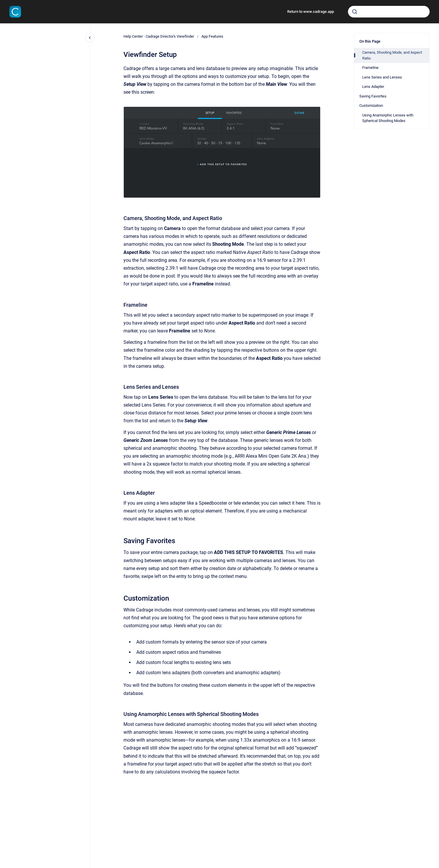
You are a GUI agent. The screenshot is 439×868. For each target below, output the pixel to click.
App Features (212, 36)
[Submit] (355, 12)
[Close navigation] (90, 38)
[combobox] (389, 12)
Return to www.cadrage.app (311, 12)
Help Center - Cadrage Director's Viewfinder (159, 36)
